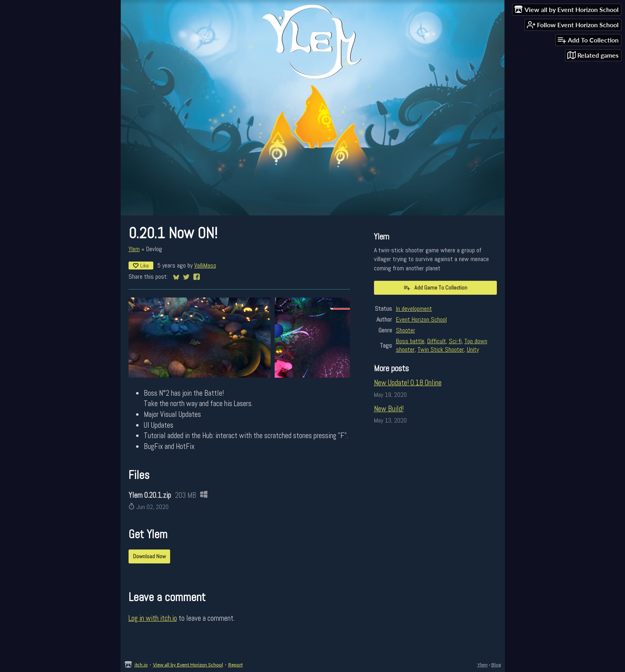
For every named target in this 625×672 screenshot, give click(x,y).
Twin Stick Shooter (441, 349)
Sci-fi (455, 341)
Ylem (134, 249)
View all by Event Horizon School (188, 665)
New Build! (389, 409)
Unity (473, 349)
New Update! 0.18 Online (408, 383)
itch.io (141, 665)
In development (414, 309)
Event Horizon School (421, 319)
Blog (496, 665)
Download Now (149, 556)
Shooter (406, 330)
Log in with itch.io (153, 618)
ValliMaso (205, 265)
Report (235, 665)
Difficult (437, 341)
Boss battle (410, 341)
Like (141, 266)
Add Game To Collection (435, 288)
